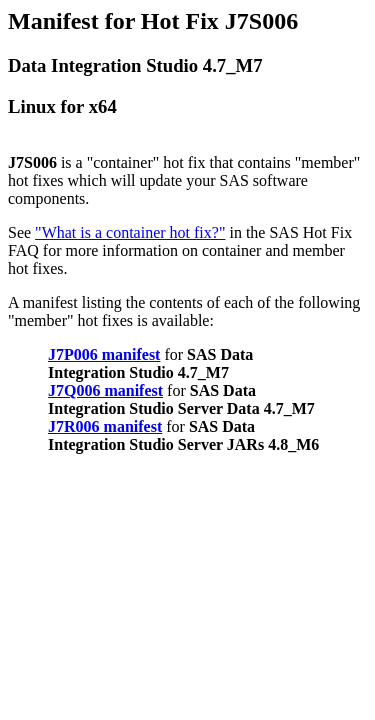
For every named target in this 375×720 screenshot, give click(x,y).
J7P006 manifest (104, 354)
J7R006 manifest (105, 426)
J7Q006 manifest (105, 390)
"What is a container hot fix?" (130, 232)
